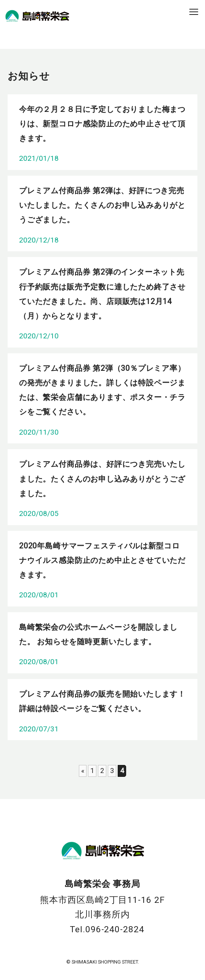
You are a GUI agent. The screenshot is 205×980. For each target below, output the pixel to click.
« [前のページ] (83, 771)
